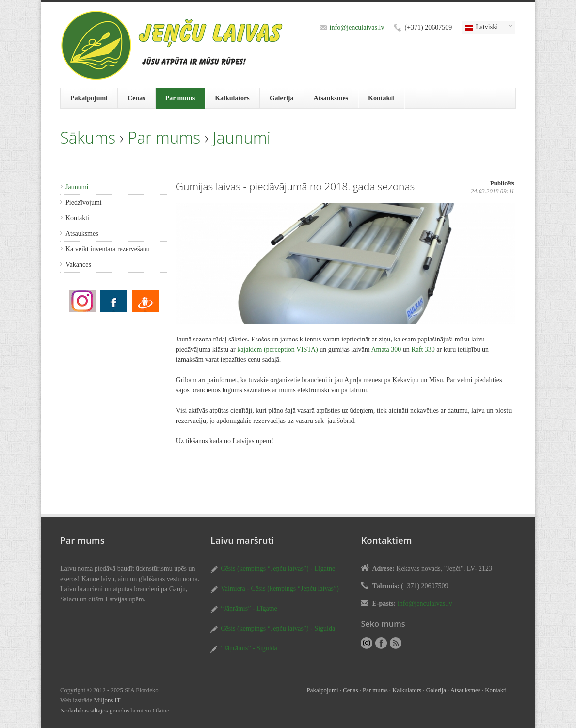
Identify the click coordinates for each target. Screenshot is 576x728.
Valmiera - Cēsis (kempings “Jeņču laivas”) (280, 589)
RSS (396, 643)
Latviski (487, 28)
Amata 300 (386, 349)
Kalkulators (232, 98)
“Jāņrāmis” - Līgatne (249, 608)
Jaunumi (242, 138)
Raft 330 (423, 349)
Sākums (88, 138)
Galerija (282, 98)
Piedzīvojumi (84, 202)
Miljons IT (107, 700)
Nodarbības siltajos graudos (95, 711)
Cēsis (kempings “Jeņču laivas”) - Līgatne (278, 569)
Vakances (78, 265)
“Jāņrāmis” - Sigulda (249, 648)
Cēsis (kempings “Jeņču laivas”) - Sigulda (278, 628)
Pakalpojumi (89, 98)
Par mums (180, 98)
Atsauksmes (331, 98)
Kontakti (381, 98)
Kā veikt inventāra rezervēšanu (108, 249)
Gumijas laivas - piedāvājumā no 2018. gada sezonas (82, 301)
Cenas (136, 98)
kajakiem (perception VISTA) (278, 349)
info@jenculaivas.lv (357, 27)
